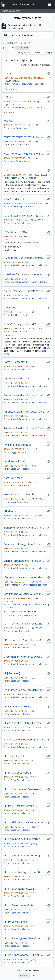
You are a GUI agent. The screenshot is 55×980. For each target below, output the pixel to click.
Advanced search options (18, 35)
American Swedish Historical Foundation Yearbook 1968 (24, 412)
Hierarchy (26, 43)
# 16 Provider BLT (14, 199)
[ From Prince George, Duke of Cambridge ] (24, 955)
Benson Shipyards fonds (22, 207)
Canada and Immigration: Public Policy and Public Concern (24, 544)
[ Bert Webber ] (12, 511)
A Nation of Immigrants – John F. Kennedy (24, 274)
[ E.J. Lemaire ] (12, 673)
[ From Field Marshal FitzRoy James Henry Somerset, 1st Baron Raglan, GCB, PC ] (24, 822)
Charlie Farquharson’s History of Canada (24, 561)
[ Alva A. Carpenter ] (15, 362)
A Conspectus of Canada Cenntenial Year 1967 (24, 258)
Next (33, 976)
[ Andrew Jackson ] (15, 461)
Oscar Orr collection (20, 223)
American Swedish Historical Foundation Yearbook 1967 (24, 395)
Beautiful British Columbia (19, 494)
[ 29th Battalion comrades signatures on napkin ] (24, 216)
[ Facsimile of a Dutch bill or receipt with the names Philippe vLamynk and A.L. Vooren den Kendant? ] (24, 723)
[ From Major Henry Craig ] (19, 905)
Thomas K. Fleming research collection (29, 585)
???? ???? (9, 121)
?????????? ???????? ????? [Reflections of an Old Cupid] (24, 137)
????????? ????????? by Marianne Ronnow (24, 154)
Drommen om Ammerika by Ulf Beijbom (24, 657)
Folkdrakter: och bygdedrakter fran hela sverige (24, 740)
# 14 (6, 170)
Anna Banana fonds (20, 128)
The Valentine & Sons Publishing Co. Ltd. (24, 594)
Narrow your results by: (28, 18)
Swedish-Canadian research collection (29, 265)
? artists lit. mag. (13, 478)
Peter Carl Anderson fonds (23, 178)
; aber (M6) (10, 308)
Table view (22, 48)
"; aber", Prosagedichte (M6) (20, 324)
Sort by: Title (23, 53)
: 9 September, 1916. (15, 232)
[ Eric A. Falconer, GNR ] (17, 706)
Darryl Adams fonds (20, 502)
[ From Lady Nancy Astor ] (19, 889)
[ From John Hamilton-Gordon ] (22, 856)
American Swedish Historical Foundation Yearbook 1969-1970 (24, 428)
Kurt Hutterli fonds (20, 315)
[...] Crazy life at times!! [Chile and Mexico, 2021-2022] (24, 624)
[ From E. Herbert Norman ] (20, 806)
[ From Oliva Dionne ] (16, 922)
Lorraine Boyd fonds (20, 631)
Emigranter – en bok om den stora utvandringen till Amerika (24, 690)
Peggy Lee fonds (18, 452)
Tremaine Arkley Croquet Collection (27, 84)
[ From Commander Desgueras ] (23, 789)
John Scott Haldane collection (25, 243)
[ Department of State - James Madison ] (24, 640)
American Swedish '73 (16, 379)
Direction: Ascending (42, 53)
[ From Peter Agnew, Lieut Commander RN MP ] (24, 938)
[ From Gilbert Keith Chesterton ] (23, 839)
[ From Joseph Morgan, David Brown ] (24, 872)
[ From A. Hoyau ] (14, 756)
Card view (8, 48)
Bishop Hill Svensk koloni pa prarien (24, 528)
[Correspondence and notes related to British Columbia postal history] (24, 577)
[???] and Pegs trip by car (18, 445)
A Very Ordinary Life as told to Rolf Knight (24, 291)
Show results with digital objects (35, 65)
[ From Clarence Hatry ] (17, 773)
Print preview (10, 43)
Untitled (8, 73)
